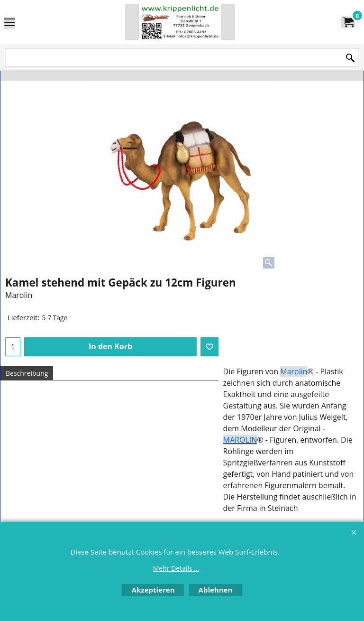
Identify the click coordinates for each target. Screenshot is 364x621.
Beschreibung (27, 373)
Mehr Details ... (176, 568)
